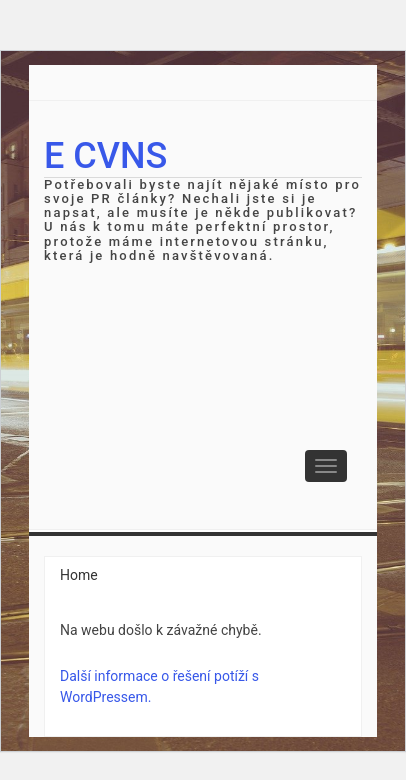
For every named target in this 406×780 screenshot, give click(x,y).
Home (79, 575)
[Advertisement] (203, 414)
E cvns (105, 156)
